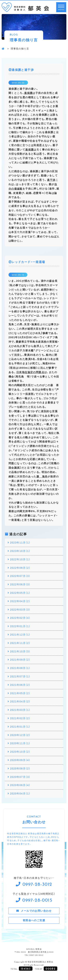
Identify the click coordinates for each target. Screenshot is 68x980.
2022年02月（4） (20, 618)
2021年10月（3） (20, 651)
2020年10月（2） (20, 752)
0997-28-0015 (37, 900)
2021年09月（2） (20, 659)
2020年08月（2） (20, 768)
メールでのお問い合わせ (36, 911)
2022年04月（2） (20, 601)
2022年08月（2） (20, 568)
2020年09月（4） (20, 760)
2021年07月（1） (20, 676)
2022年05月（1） (20, 593)
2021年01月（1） (20, 727)
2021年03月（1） (20, 710)
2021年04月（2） (20, 701)
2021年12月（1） (20, 634)
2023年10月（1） (20, 551)
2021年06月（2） (20, 685)
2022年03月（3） (20, 609)
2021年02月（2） (20, 718)
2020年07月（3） (20, 777)
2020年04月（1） (20, 793)
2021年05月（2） (20, 693)
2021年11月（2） (20, 643)
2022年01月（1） (20, 626)
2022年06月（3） (20, 584)
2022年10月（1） (20, 559)
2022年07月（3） (20, 576)
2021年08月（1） (20, 668)
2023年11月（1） (20, 542)
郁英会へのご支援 (34, 920)
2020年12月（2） (20, 735)
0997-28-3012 (37, 884)
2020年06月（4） (20, 785)
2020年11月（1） (20, 743)
